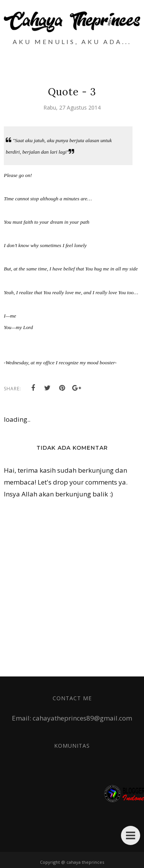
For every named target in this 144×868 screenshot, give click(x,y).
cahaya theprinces (85, 862)
